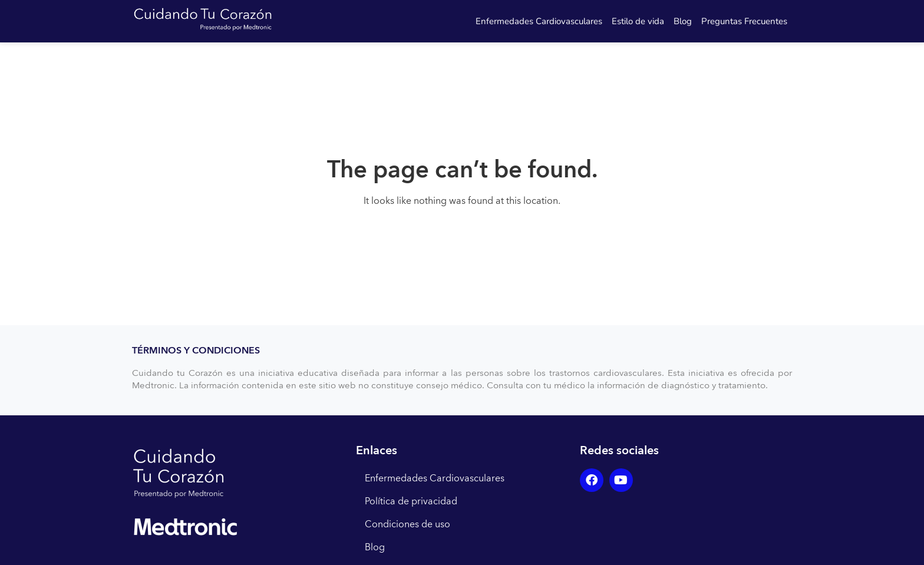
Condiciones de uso (407, 524)
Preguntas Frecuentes (744, 21)
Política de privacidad (411, 501)
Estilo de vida (638, 21)
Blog (683, 21)
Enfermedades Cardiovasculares (539, 21)
